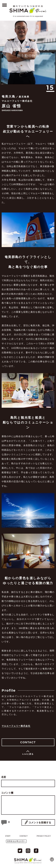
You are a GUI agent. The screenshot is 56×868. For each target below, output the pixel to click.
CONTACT (28, 742)
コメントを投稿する (40, 823)
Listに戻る (28, 754)
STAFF (8, 836)
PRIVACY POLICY (44, 836)
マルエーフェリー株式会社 (16, 726)
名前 (4, 777)
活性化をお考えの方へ (16, 841)
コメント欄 (7, 793)
